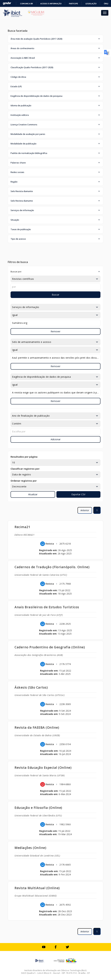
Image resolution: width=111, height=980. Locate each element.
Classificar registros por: (25, 469)
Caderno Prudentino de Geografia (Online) (50, 647)
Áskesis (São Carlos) (31, 687)
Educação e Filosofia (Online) (38, 808)
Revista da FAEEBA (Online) (37, 727)
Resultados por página (24, 457)
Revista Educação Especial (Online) (43, 768)
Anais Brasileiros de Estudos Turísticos (47, 607)
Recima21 (22, 527)
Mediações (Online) (30, 848)
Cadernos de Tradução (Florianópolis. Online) (52, 567)
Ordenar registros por (24, 481)
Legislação (91, 4)
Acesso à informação (51, 4)
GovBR (7, 3)
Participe (73, 4)
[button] (55, 39)
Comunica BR (26, 4)
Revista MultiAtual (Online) (37, 888)
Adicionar (56, 439)
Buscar (55, 295)
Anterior (85, 510)
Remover (55, 331)
